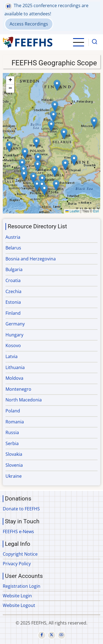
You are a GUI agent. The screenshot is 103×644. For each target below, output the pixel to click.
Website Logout (19, 605)
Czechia (13, 291)
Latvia (12, 356)
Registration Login (22, 586)
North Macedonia (24, 400)
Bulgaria (14, 269)
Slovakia (14, 454)
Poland (13, 411)
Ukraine (14, 476)
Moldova (14, 378)
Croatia (13, 280)
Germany (15, 324)
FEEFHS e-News (18, 531)
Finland (13, 313)
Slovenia (14, 465)
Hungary (14, 335)
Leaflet (72, 211)
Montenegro (18, 389)
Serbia (12, 443)
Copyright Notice (20, 554)
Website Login (17, 596)
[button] (22, 164)
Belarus (13, 248)
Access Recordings (29, 24)
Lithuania (15, 367)
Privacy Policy (17, 564)
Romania (15, 422)
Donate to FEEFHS (21, 509)
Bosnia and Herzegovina (31, 259)
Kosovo (13, 345)
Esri (96, 211)
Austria (13, 237)
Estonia (13, 302)
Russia (12, 432)
